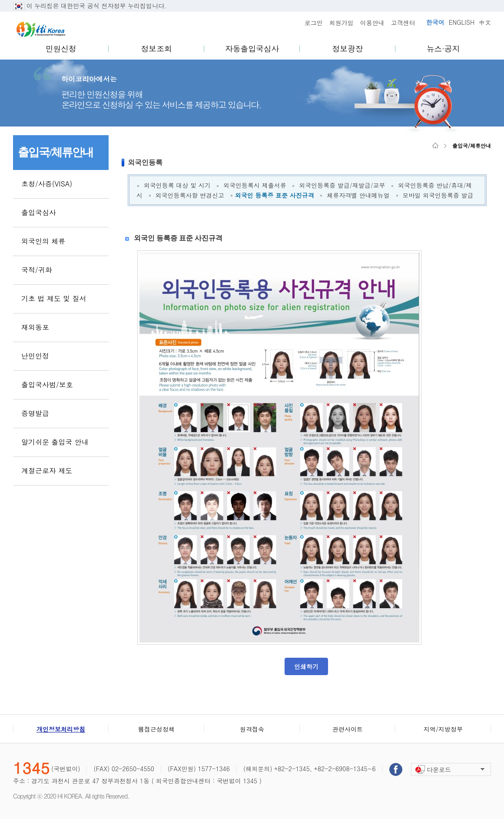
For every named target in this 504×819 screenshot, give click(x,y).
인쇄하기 (306, 666)
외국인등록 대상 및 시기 (177, 185)
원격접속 (252, 729)
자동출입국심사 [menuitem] (252, 48)
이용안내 (372, 23)
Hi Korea (41, 29)
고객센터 (403, 23)
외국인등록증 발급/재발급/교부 (342, 185)
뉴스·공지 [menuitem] (443, 48)
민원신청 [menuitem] (61, 48)
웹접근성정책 (156, 729)
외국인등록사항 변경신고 (190, 195)
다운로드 (439, 769)
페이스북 (396, 769)
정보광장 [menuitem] (348, 48)
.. (171, 6)
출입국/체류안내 (472, 146)
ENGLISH (462, 22)
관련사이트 (348, 729)
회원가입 (342, 23)
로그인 (314, 23)
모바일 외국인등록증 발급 (438, 195)
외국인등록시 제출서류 (255, 185)
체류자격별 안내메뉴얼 (358, 195)
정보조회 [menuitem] (157, 48)
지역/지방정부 (443, 729)
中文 (485, 22)
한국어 (435, 22)
